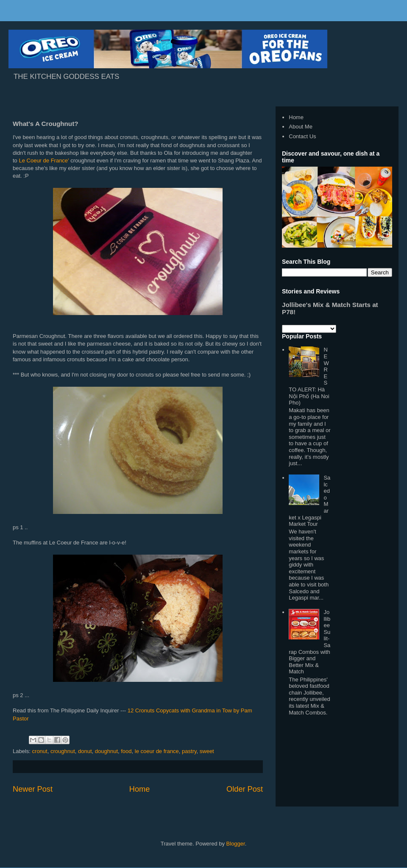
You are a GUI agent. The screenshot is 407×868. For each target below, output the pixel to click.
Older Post (245, 789)
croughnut (63, 751)
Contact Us (302, 136)
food (126, 751)
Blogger (236, 844)
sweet (207, 751)
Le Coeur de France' (44, 160)
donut (85, 751)
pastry (189, 751)
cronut (40, 751)
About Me (301, 127)
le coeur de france (157, 751)
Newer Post (33, 789)
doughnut (106, 751)
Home (140, 789)
